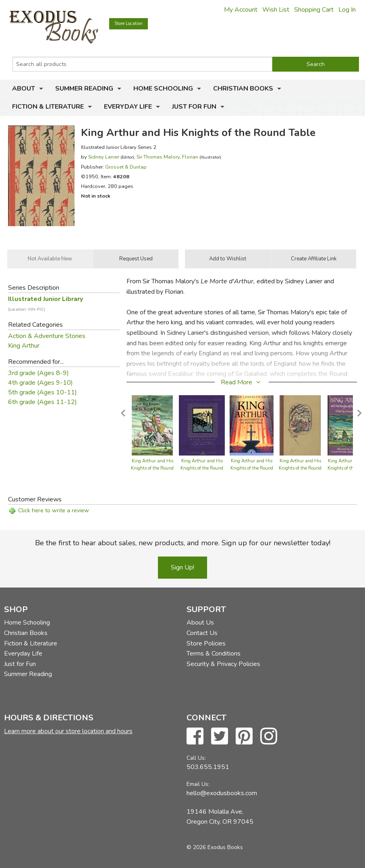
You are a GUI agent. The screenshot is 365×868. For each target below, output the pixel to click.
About (24, 89)
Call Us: (196, 758)
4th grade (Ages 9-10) (40, 383)
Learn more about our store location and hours (68, 731)
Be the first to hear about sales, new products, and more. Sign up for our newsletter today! (183, 543)
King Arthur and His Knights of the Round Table (152, 468)
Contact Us (202, 633)
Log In (347, 10)
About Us (200, 623)
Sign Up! (182, 567)
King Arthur (24, 346)
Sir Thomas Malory (158, 157)
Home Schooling (163, 89)
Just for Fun (194, 107)
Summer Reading (84, 89)
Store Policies (206, 643)
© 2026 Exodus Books (215, 847)
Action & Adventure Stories (47, 336)
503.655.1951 (208, 767)
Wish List (276, 10)
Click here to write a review (54, 510)
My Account (241, 10)
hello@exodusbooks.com (222, 793)
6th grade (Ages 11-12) (43, 402)
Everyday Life (128, 107)
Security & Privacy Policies (223, 664)
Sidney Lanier (104, 157)
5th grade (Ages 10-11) (43, 392)
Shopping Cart (314, 10)
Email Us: (198, 784)
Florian (190, 157)
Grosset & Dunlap (126, 167)
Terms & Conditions (214, 654)
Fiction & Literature (48, 107)
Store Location (129, 24)
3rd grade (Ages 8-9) (38, 373)
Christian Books (243, 89)
